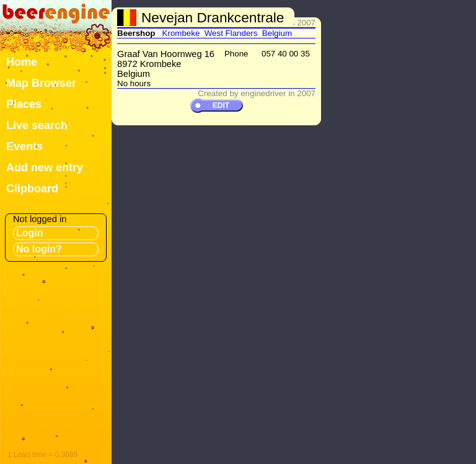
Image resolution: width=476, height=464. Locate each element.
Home (22, 62)
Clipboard (32, 189)
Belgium (277, 33)
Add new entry (45, 167)
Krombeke (181, 33)
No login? (39, 249)
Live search (37, 125)
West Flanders (231, 33)
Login (30, 233)
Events (24, 146)
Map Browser (41, 83)
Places (24, 104)
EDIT (221, 105)
